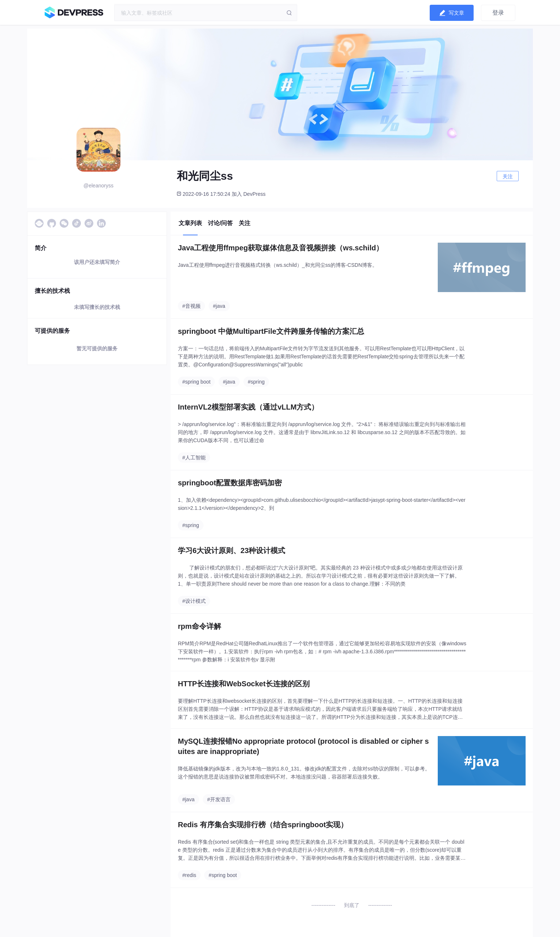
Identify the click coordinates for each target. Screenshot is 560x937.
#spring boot (196, 382)
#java (219, 306)
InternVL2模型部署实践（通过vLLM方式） (248, 407)
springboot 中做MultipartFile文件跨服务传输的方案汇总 (271, 331)
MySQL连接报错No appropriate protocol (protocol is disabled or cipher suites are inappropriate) (303, 746)
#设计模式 (194, 601)
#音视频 (191, 306)
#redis (189, 875)
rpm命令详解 (199, 626)
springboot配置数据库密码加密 (230, 483)
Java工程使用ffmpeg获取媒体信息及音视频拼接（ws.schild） (281, 248)
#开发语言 (219, 799)
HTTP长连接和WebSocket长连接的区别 (244, 684)
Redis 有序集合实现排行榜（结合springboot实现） (263, 825)
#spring (256, 382)
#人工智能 (194, 458)
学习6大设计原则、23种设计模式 (232, 550)
